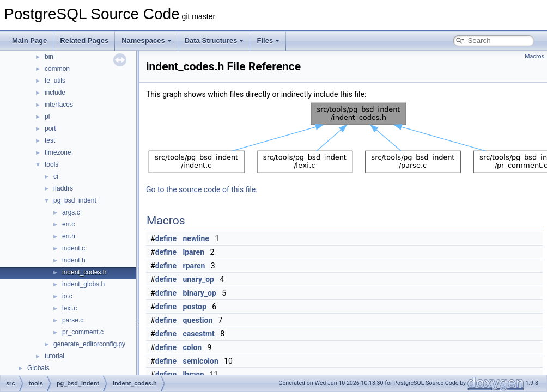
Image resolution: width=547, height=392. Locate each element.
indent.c (74, 248)
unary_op (199, 279)
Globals (38, 368)
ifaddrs (63, 188)
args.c (71, 212)
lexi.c (69, 308)
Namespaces (147, 41)
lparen (194, 252)
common (57, 69)
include (55, 93)
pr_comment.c (83, 332)
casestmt (199, 334)
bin (49, 57)
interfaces (59, 105)
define (166, 238)
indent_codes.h (84, 272)
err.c (68, 224)
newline (196, 238)
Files (268, 41)
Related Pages (84, 41)
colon (193, 347)
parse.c (73, 320)
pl (47, 117)
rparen (194, 266)
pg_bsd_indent (75, 200)
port (50, 128)
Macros (534, 56)
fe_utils (55, 81)
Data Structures (214, 41)
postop (195, 307)
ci (56, 176)
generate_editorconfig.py (89, 344)
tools (51, 164)
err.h (69, 236)
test (50, 140)
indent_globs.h (83, 284)
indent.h (74, 260)
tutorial (54, 356)
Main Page (29, 41)
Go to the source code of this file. (202, 189)
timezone (58, 152)
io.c (67, 296)
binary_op (200, 293)
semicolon (201, 361)
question (198, 320)
